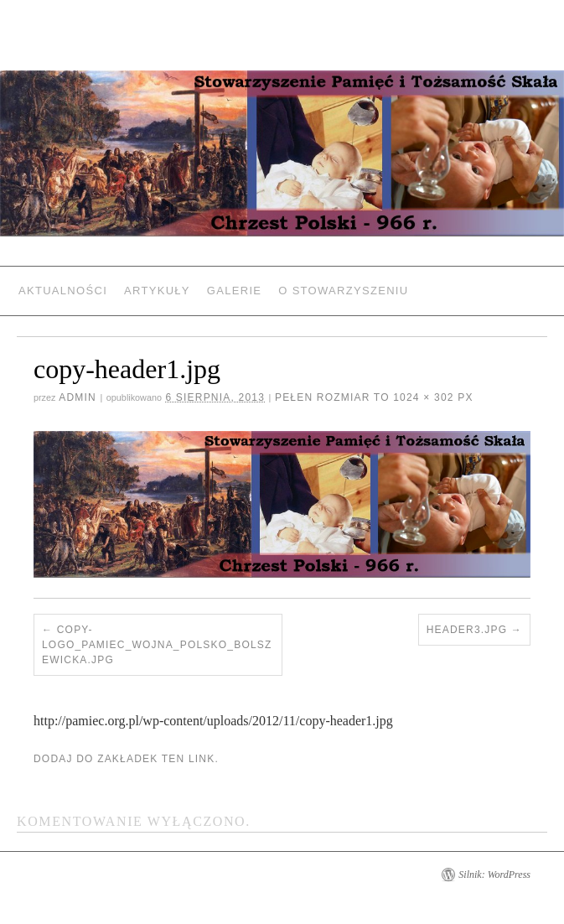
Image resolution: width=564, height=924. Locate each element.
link (202, 759)
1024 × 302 (423, 397)
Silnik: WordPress (494, 875)
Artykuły (157, 291)
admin (78, 397)
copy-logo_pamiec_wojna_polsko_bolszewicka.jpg (157, 645)
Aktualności (63, 291)
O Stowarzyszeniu (343, 291)
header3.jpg (467, 630)
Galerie (234, 291)
